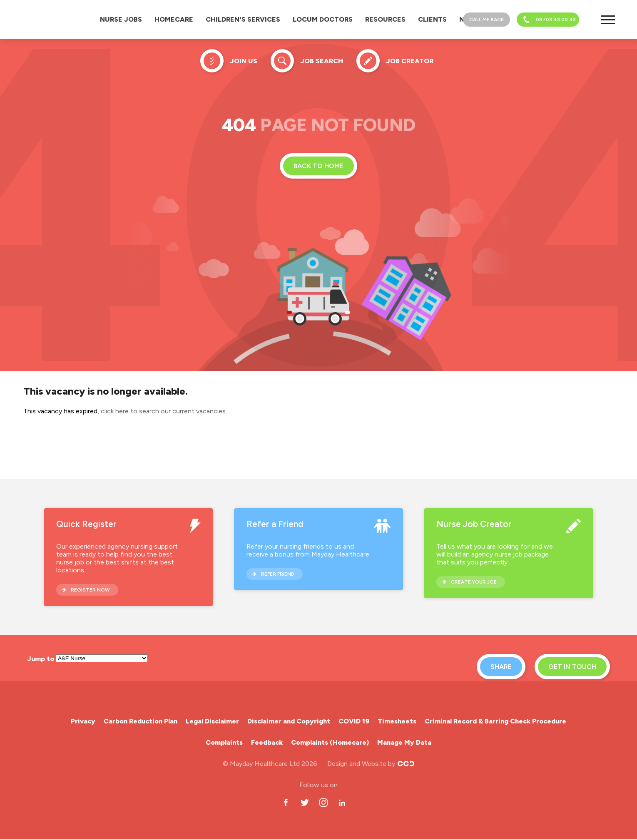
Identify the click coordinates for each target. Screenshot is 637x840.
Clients (432, 19)
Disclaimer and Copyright (289, 721)
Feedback (267, 742)
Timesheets (397, 721)
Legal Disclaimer (212, 721)
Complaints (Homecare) (330, 742)
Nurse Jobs (121, 19)
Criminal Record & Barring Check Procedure (495, 721)
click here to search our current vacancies (163, 411)
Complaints (224, 742)
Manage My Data (404, 742)
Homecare (174, 19)
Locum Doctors (323, 19)
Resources (385, 19)
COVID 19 (354, 721)
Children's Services (243, 19)
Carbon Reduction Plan (141, 721)
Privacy (83, 721)
